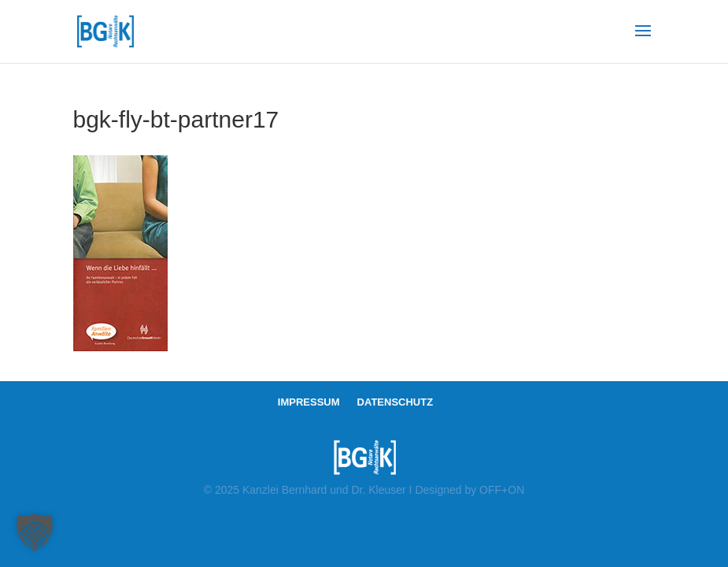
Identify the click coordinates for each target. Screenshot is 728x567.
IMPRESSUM (309, 402)
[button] (35, 532)
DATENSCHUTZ (395, 402)
